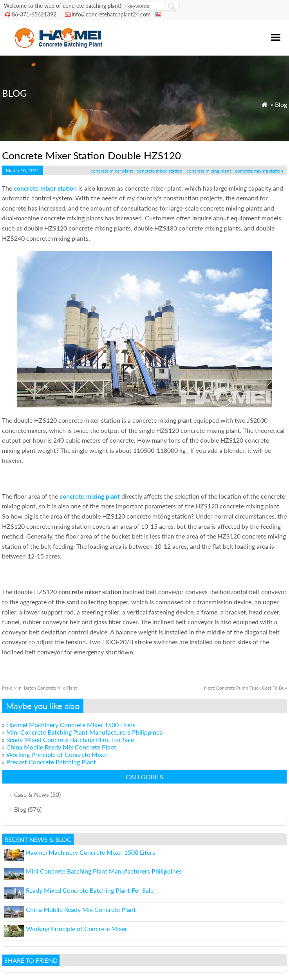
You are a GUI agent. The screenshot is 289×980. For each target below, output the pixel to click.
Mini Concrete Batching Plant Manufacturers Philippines (84, 732)
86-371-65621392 (34, 14)
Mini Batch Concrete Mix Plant (39, 688)
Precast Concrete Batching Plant (51, 762)
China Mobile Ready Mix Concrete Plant (61, 747)
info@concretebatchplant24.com (111, 14)
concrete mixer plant (112, 171)
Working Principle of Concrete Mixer (57, 754)
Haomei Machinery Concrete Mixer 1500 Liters (71, 725)
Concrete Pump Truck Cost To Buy (246, 688)
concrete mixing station (259, 171)
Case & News (32, 794)
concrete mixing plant (209, 171)
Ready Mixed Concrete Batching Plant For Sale (70, 740)
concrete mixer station (160, 171)
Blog (281, 104)
